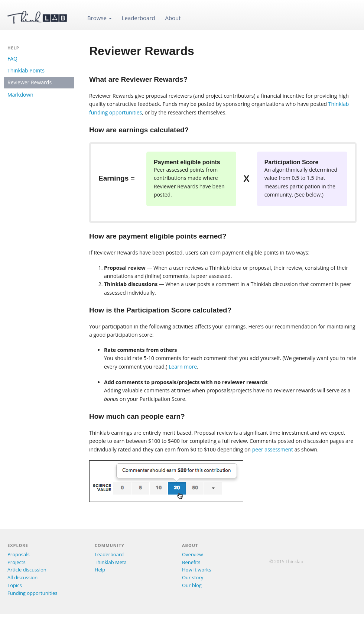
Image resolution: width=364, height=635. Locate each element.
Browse (100, 18)
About (173, 18)
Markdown (20, 95)
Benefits (191, 562)
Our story (193, 577)
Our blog (192, 585)
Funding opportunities (32, 593)
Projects (17, 562)
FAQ (12, 59)
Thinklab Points (26, 70)
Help (100, 570)
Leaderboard (139, 18)
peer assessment (273, 449)
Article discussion (27, 570)
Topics (15, 585)
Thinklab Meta (111, 562)
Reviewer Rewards (30, 82)
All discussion (22, 577)
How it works (196, 570)
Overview (192, 554)
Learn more (183, 367)
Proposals (19, 554)
